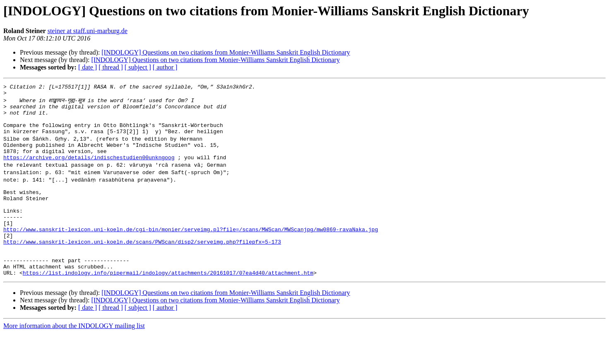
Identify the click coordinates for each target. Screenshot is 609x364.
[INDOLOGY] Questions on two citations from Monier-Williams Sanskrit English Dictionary (226, 52)
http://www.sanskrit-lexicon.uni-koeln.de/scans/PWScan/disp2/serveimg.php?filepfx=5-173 (142, 266)
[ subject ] (138, 67)
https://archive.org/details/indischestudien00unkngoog (89, 170)
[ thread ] (111, 67)
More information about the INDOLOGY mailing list (74, 357)
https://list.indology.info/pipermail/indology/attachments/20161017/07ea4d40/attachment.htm (168, 304)
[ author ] (165, 67)
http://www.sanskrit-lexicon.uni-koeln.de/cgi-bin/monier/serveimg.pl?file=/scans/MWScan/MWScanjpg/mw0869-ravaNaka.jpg (191, 251)
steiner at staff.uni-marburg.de (88, 31)
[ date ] (88, 67)
